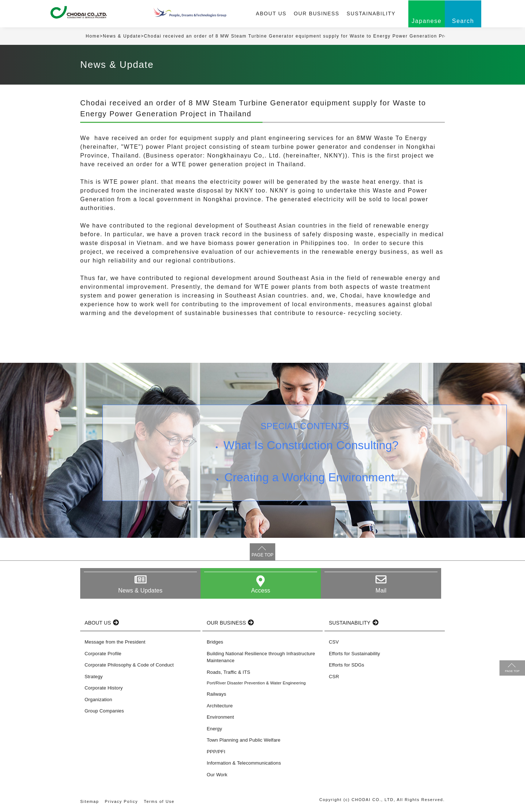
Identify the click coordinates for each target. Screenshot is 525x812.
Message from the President (115, 642)
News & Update (122, 36)
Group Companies (104, 711)
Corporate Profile (103, 654)
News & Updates (140, 590)
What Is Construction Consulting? (311, 445)
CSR (334, 677)
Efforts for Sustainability (354, 654)
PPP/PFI (216, 752)
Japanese (427, 21)
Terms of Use (159, 801)
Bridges (215, 642)
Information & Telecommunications (244, 763)
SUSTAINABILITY (371, 13)
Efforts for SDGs (347, 665)
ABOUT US (271, 13)
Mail (381, 590)
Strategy (94, 677)
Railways (216, 694)
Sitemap (90, 801)
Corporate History (104, 688)
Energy (214, 729)
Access (261, 590)
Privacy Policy (122, 801)
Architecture (220, 706)
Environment (220, 717)
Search (463, 21)
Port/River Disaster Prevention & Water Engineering (256, 683)
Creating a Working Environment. (311, 477)
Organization (98, 700)
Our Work (217, 775)
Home (93, 36)
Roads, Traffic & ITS (228, 672)
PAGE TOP (262, 555)
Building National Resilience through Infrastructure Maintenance (261, 657)
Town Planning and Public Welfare (244, 740)
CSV (334, 642)
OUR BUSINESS (317, 13)
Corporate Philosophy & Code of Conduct (129, 665)
